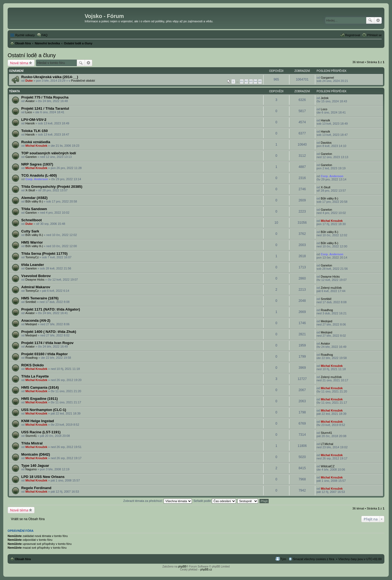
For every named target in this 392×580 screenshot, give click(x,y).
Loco (29, 112)
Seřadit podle (215, 501)
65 (260, 81)
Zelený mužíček (331, 288)
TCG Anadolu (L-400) (39, 175)
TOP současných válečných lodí (49, 153)
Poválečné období (83, 81)
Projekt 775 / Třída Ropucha (45, 97)
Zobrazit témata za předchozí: (158, 501)
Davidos (326, 143)
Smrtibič (31, 302)
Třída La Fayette (35, 376)
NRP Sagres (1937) (37, 164)
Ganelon (31, 157)
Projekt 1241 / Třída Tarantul (45, 108)
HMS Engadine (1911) (39, 399)
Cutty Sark (30, 231)
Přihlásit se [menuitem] (374, 35)
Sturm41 (31, 436)
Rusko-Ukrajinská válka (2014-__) (50, 77)
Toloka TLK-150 (34, 131)
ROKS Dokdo (33, 365)
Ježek (325, 98)
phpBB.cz (206, 570)
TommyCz (32, 257)
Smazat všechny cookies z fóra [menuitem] (314, 559)
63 (251, 81)
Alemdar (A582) (34, 198)
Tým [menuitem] (283, 559)
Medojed (31, 324)
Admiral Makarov (36, 287)
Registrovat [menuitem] (353, 35)
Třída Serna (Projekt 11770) (44, 254)
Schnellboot (31, 220)
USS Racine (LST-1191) (41, 432)
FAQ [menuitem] (45, 35)
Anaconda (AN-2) (36, 320)
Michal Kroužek (36, 146)
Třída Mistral (32, 443)
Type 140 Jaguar (35, 466)
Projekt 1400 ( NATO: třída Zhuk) (49, 332)
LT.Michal (327, 444)
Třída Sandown (34, 209)
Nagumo (31, 469)
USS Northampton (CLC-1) (44, 410)
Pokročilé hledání (378, 20)
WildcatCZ (328, 466)
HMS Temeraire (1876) (40, 298)
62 (246, 81)
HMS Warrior (32, 242)
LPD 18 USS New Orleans (43, 477)
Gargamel (327, 78)
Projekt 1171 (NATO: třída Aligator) (51, 309)
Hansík (30, 123)
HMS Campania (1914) (40, 387)
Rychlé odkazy (25, 35)
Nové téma (19, 63)
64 (255, 81)
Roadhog (327, 310)
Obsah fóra (23, 559)
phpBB (182, 567)
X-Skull (30, 190)
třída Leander (33, 265)
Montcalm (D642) (36, 454)
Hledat (370, 20)
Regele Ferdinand (36, 488)
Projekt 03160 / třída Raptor (45, 354)
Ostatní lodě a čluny (32, 55)
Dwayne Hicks (35, 280)
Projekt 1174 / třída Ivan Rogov (47, 343)
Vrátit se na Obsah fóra (28, 519)
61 (242, 81)
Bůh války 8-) (34, 201)
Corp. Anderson (37, 179)
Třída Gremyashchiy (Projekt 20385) (52, 187)
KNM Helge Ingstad (38, 421)
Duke (29, 81)
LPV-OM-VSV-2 (34, 120)
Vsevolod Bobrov (36, 276)
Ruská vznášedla (36, 142)
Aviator (30, 101)
